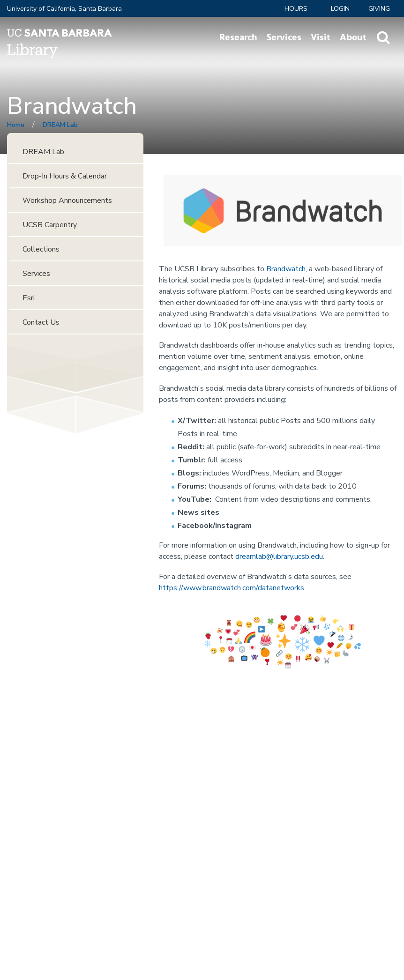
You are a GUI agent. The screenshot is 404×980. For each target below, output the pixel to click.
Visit (321, 37)
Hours (296, 9)
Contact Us (41, 322)
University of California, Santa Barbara (64, 9)
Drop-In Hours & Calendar (65, 176)
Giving (379, 9)
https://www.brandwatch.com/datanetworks (232, 588)
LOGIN (340, 9)
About (353, 37)
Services (284, 37)
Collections (41, 249)
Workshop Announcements (67, 200)
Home (16, 125)
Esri (29, 298)
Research (238, 37)
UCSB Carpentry (50, 225)
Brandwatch (286, 269)
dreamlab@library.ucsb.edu (279, 557)
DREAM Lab (60, 125)
